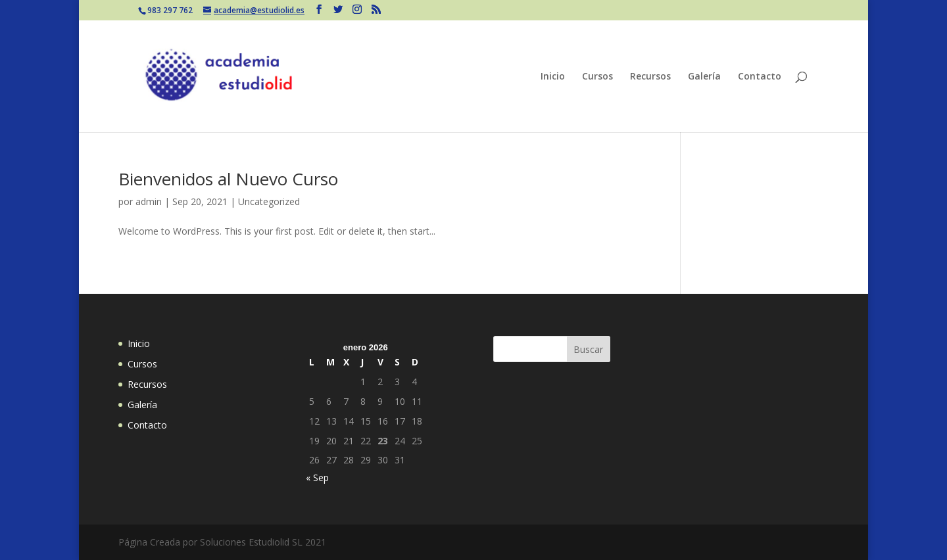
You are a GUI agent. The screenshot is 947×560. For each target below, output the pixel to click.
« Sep (317, 478)
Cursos (597, 77)
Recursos (650, 77)
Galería (704, 77)
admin (149, 201)
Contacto (760, 77)
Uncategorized (269, 201)
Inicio (553, 77)
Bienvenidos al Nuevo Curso (228, 179)
